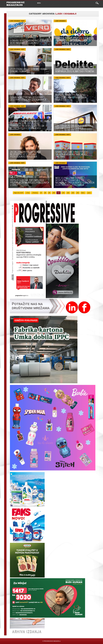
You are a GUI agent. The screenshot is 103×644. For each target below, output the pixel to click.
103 (68, 193)
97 (41, 193)
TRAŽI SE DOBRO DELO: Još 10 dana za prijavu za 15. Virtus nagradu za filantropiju (75, 41)
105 (78, 193)
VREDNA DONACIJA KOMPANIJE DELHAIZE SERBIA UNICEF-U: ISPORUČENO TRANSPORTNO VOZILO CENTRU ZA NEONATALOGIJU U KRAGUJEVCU (30, 125)
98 (45, 193)
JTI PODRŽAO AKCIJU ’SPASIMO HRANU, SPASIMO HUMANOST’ (29, 70)
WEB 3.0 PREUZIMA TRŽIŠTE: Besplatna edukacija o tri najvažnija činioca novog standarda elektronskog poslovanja (75, 181)
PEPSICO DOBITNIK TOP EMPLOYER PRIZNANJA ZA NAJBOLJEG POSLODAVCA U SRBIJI (30, 183)
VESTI (23, 21)
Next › (83, 193)
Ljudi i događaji (15, 21)
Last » (89, 193)
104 (73, 193)
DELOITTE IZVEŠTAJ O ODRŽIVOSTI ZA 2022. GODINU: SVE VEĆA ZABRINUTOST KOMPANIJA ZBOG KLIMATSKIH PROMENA (75, 69)
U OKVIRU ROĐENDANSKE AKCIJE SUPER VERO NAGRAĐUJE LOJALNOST (29, 42)
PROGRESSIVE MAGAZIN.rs (16, 4)
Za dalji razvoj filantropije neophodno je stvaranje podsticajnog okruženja (25, 154)
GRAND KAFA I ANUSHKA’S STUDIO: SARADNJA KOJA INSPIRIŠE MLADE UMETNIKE (72, 154)
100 (54, 193)
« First (28, 193)
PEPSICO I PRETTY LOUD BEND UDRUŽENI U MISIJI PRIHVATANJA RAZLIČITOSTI (71, 97)
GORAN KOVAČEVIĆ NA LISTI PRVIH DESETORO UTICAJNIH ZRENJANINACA (28, 98)
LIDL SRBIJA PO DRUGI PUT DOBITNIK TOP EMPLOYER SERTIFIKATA (73, 127)
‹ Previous (35, 193)
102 (63, 193)
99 (49, 193)
